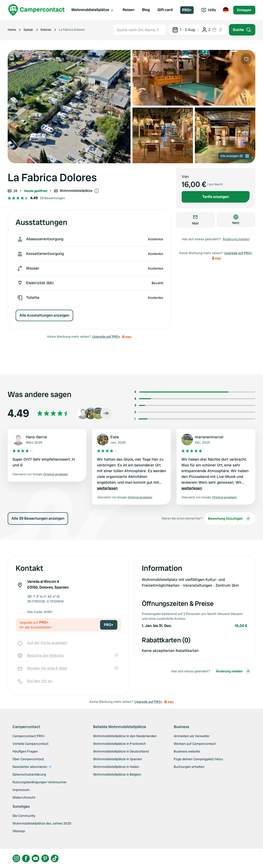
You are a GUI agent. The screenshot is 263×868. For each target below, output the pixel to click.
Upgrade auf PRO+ (106, 337)
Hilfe (209, 10)
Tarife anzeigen (216, 197)
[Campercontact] (36, 10)
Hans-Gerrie (36, 437)
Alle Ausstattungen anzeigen (44, 315)
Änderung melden (236, 239)
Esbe (115, 437)
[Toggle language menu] (226, 10)
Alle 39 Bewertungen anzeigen (38, 518)
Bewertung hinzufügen (230, 518)
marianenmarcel (209, 437)
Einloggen (244, 10)
